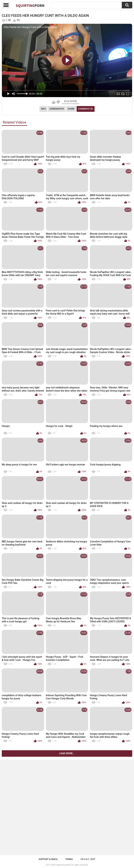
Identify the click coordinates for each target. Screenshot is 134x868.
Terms (69, 859)
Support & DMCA (48, 859)
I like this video (54, 102)
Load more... (67, 753)
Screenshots (57, 109)
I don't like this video (58, 102)
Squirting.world (63, 865)
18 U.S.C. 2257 (88, 859)
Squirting (30, 5)
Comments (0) (86, 109)
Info (43, 109)
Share (71, 109)
